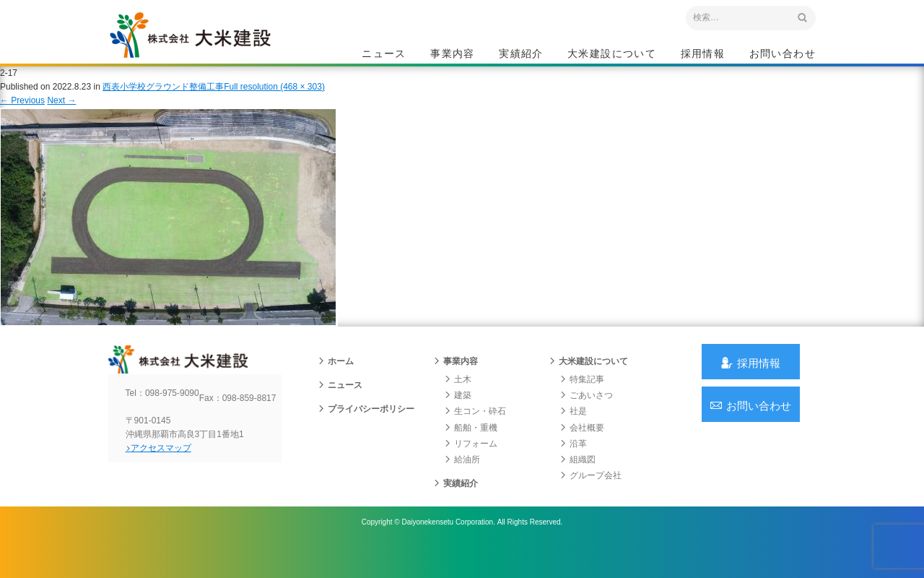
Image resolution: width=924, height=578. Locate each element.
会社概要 (582, 449)
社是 (573, 433)
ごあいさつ (586, 418)
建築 (458, 418)
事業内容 (453, 55)
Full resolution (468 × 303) (274, 100)
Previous (22, 114)
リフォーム (471, 466)
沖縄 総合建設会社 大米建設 (209, 48)
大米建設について (612, 55)
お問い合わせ (783, 55)
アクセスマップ (170, 482)
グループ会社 (590, 498)
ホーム (336, 384)
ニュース (384, 55)
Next (61, 114)
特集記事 (582, 402)
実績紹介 (521, 55)
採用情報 (703, 55)
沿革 (573, 466)
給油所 (462, 482)
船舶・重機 (471, 449)
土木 (458, 402)
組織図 (577, 482)
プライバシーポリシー (366, 431)
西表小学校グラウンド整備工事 (163, 100)
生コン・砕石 (475, 433)
